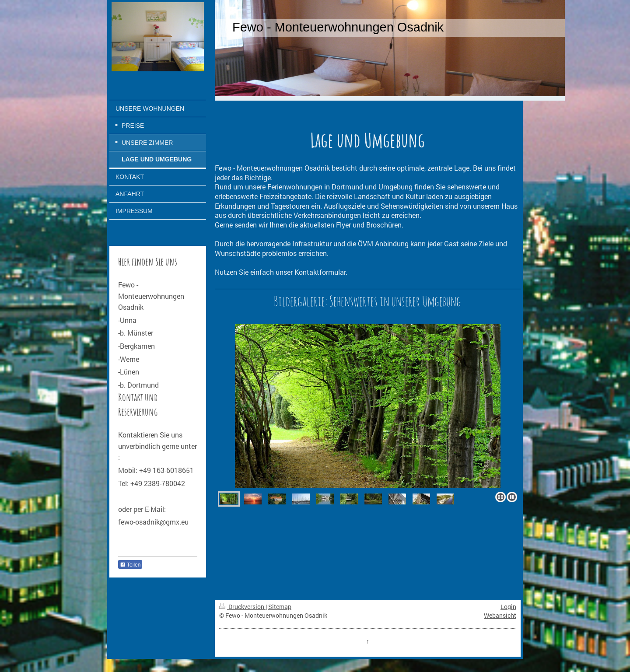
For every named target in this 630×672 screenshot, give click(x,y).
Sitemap (280, 607)
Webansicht (500, 615)
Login (508, 607)
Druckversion (242, 607)
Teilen (130, 565)
